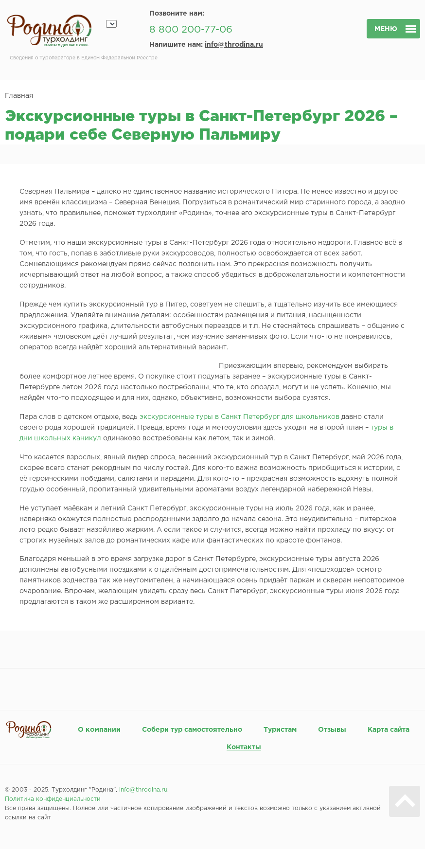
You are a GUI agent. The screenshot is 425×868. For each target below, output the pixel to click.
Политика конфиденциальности (53, 799)
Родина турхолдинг (49, 31)
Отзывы (332, 730)
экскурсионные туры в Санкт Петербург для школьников (239, 417)
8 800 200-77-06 (191, 30)
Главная (19, 96)
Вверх (405, 801)
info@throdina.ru (234, 45)
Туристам (280, 730)
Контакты (244, 747)
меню (386, 29)
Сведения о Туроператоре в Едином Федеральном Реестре (84, 58)
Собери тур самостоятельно (192, 730)
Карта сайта (389, 730)
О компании (99, 730)
